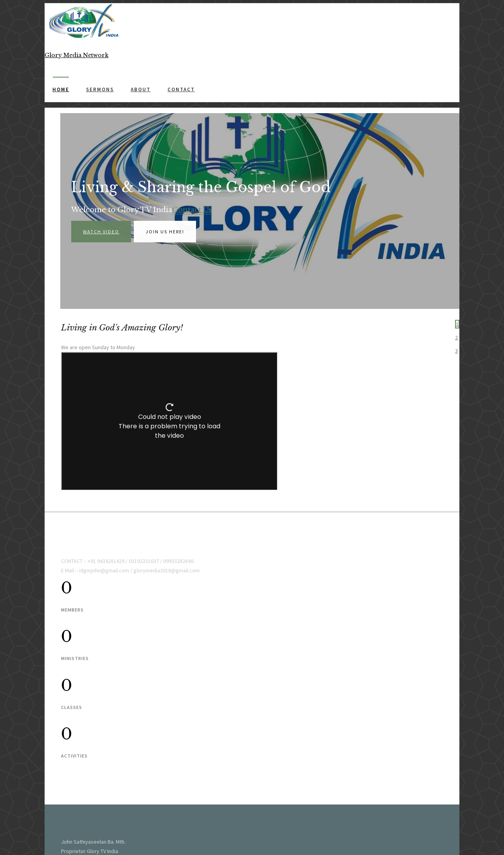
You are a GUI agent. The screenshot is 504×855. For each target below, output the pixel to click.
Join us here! (165, 232)
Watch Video (101, 232)
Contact (181, 89)
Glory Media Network (106, 807)
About (141, 89)
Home (61, 89)
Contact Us (192, 211)
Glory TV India (94, 755)
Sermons (100, 89)
